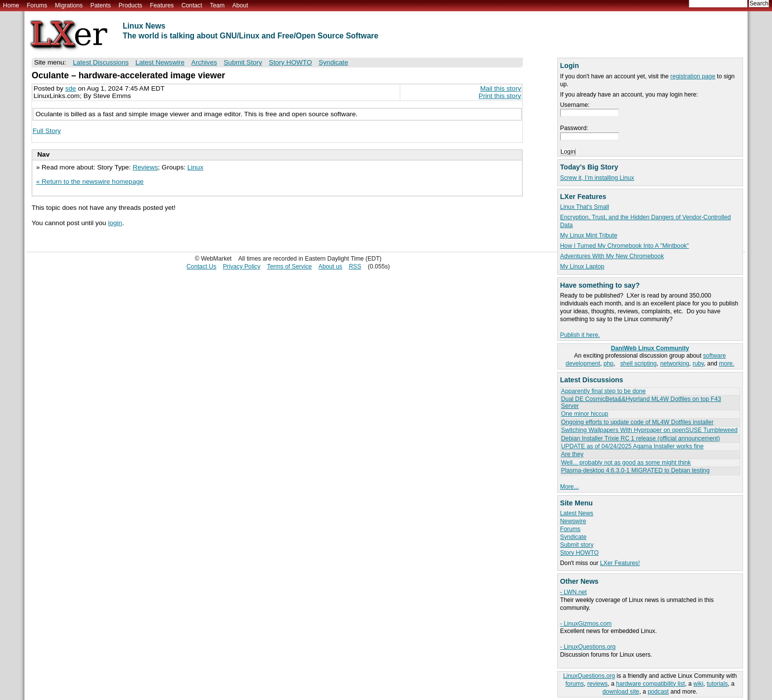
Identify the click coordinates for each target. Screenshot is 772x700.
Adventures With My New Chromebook (612, 256)
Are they (573, 454)
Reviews (145, 167)
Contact (192, 5)
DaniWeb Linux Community (650, 348)
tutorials (717, 684)
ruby (698, 364)
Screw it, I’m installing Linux (597, 178)
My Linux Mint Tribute (589, 235)
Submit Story (243, 62)
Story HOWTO (580, 553)
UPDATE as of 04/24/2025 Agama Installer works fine (632, 446)
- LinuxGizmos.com (586, 624)
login (115, 223)
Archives (204, 62)
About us (330, 267)
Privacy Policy (242, 267)
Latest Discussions (101, 62)
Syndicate (574, 537)
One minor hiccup (585, 414)
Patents (101, 5)
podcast (658, 692)
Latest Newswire (160, 62)
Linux (195, 167)
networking (675, 364)
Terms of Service (289, 267)
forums (574, 684)
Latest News (577, 513)
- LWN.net (574, 592)
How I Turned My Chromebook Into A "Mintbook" (625, 246)
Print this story (500, 96)
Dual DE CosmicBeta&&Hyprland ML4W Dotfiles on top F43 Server (641, 402)
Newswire (573, 521)
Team (217, 5)
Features (162, 5)
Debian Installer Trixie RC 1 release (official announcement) (641, 438)
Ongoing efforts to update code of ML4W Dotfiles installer (638, 422)
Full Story (47, 131)
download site (621, 692)
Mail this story (500, 88)
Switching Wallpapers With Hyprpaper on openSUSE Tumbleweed (650, 430)
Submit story (577, 545)
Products (130, 5)
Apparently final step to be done (604, 391)
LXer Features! (620, 563)
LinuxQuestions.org (589, 676)
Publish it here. (580, 335)
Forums (37, 5)
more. (726, 364)
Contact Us (202, 267)
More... (570, 487)
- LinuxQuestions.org (588, 647)
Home (11, 5)
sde (70, 88)
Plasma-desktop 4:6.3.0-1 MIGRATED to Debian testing (636, 470)
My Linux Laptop (582, 267)
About (240, 5)
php (609, 364)
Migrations (68, 5)
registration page (693, 76)
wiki (698, 684)
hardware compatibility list (650, 684)
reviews (597, 684)
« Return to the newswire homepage (90, 182)
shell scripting (639, 364)
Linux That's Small (585, 207)
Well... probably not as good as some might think (626, 463)
